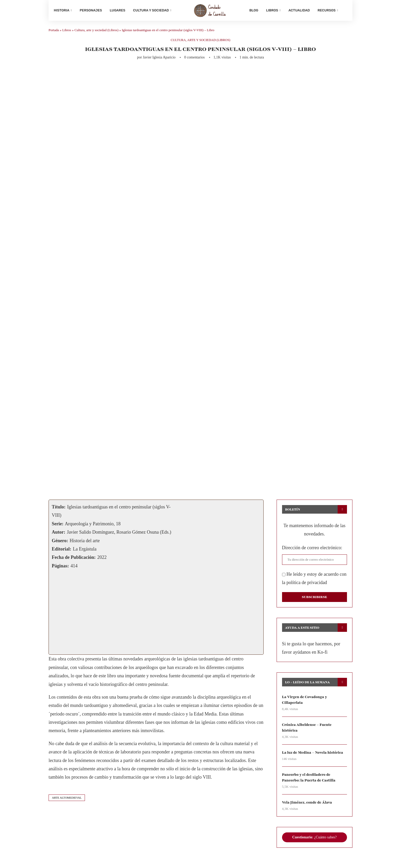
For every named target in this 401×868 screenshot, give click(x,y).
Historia (62, 10)
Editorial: (61, 550)
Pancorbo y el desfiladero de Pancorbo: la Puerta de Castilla (309, 779)
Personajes (91, 10)
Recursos (327, 10)
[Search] (345, 10)
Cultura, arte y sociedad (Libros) (96, 31)
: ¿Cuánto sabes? (314, 839)
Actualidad (299, 10)
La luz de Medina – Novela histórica (313, 754)
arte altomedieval (67, 799)
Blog (254, 10)
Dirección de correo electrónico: (312, 549)
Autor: (58, 533)
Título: (59, 508)
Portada (54, 31)
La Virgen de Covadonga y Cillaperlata (305, 701)
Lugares (118, 10)
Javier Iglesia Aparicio (159, 59)
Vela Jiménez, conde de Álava (308, 804)
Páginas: (60, 567)
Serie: (58, 525)
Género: (60, 542)
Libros (272, 10)
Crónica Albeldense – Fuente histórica (307, 729)
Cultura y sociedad (151, 10)
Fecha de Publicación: (74, 559)
